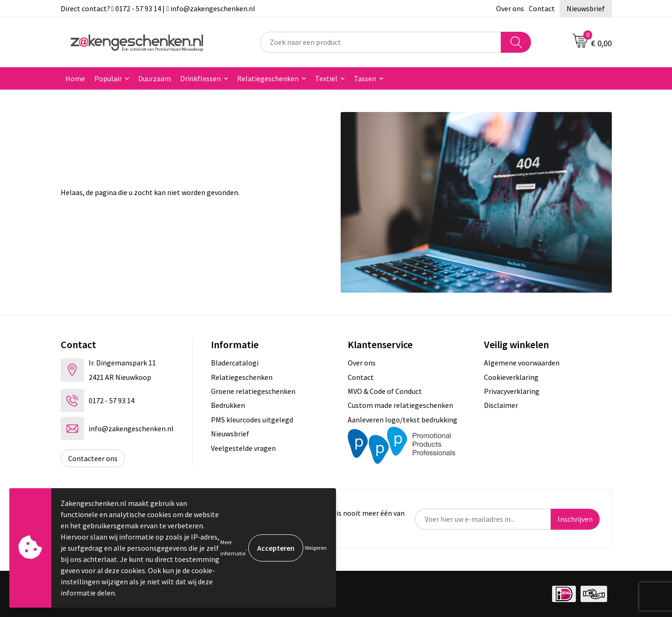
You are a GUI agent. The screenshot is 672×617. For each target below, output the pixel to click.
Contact (542, 8)
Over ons (510, 8)
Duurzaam (154, 78)
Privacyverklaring (512, 391)
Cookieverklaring (511, 377)
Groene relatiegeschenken (253, 391)
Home (75, 78)
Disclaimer (501, 405)
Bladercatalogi (235, 363)
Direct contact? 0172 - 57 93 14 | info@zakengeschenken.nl (158, 8)
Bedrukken (228, 405)
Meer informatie (233, 548)
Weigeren (316, 548)
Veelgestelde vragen (243, 448)
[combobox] (381, 42)
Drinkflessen (200, 78)
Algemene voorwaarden (522, 363)
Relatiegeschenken (268, 78)
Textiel (326, 78)
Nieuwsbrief (586, 8)
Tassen (365, 78)
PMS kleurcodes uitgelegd (252, 420)
